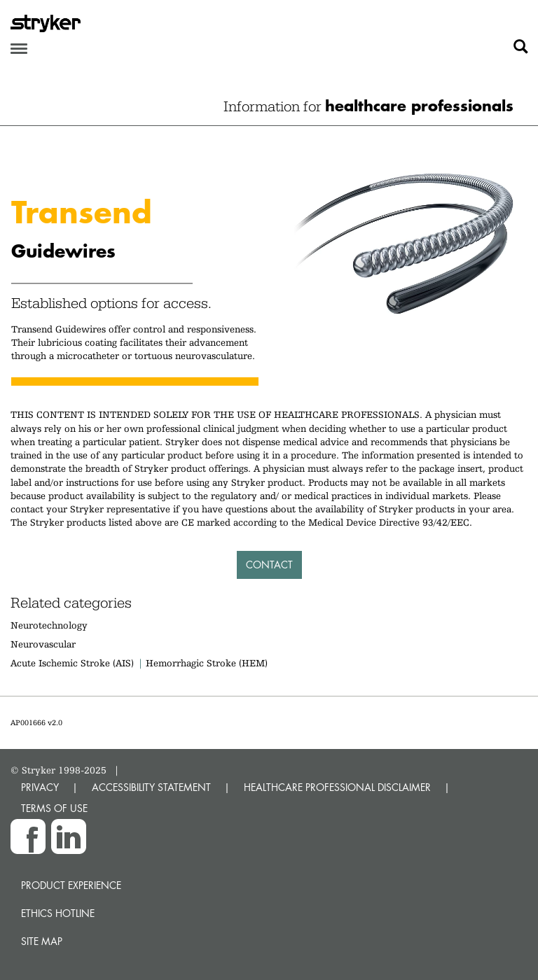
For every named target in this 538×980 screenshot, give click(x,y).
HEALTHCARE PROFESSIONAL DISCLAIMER (337, 787)
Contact (269, 565)
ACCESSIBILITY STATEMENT (151, 787)
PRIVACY (40, 787)
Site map (42, 941)
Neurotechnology (49, 625)
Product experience (71, 885)
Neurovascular (43, 644)
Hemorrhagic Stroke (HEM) (207, 663)
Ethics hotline (58, 913)
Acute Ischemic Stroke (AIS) (72, 663)
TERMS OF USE (54, 808)
